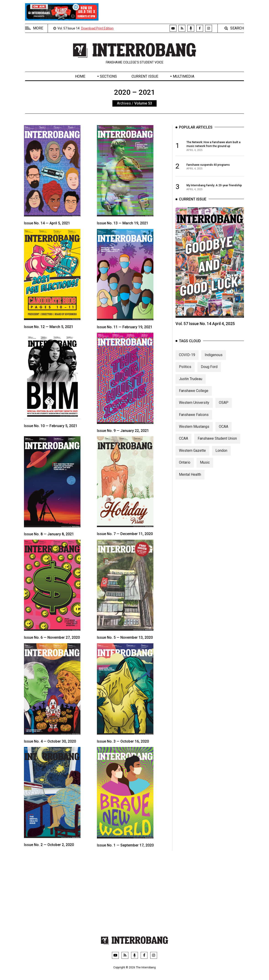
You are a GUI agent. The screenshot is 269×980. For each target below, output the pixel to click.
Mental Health (190, 483)
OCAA (224, 435)
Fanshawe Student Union (217, 447)
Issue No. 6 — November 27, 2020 (52, 637)
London (221, 459)
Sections (108, 76)
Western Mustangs (194, 435)
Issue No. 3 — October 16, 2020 (123, 741)
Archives (124, 103)
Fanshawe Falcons (194, 423)
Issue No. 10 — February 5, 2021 (51, 426)
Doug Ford (209, 375)
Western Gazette (192, 459)
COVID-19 (187, 364)
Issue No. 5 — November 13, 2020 (125, 637)
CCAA (184, 447)
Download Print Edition (97, 28)
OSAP (224, 411)
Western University (194, 411)
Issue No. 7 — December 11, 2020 (125, 534)
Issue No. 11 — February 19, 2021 (125, 327)
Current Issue (145, 76)
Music (205, 471)
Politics (185, 375)
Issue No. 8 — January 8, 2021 (49, 534)
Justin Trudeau (191, 388)
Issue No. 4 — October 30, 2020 (50, 741)
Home (80, 76)
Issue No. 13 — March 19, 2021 (123, 223)
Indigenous (214, 364)
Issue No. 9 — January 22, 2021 (123, 431)
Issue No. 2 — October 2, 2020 (49, 845)
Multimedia (184, 76)
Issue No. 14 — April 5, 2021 (47, 223)
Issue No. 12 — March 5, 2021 (49, 327)
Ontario (185, 471)
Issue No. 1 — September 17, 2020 (125, 845)
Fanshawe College (194, 399)
